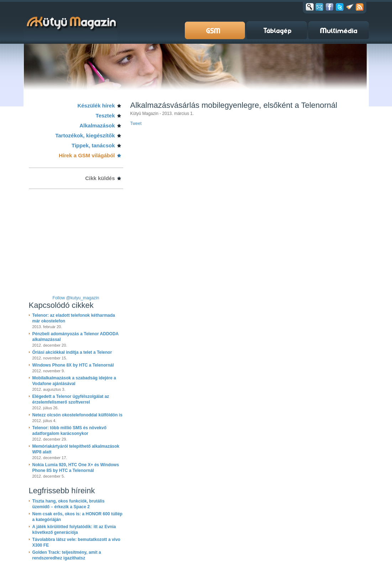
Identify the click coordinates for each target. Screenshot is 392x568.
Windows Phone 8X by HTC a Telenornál (73, 365)
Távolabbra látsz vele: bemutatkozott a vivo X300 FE (76, 542)
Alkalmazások (97, 125)
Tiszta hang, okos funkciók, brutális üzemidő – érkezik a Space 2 (69, 504)
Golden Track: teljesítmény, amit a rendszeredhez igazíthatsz (67, 555)
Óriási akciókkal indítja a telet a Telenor (72, 352)
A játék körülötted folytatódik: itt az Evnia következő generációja (74, 530)
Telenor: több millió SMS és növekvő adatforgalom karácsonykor (69, 431)
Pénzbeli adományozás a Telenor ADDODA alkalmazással (75, 337)
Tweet (136, 123)
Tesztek (105, 115)
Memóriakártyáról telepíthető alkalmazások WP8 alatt (76, 449)
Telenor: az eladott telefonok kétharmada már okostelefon (74, 318)
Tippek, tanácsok (93, 145)
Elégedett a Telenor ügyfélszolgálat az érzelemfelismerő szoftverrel (71, 399)
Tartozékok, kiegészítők (85, 135)
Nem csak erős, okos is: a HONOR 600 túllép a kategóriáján (77, 517)
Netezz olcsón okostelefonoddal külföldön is (77, 415)
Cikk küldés (100, 178)
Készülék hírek (96, 106)
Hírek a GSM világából (87, 155)
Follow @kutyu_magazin (76, 298)
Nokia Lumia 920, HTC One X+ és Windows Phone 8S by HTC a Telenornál (76, 468)
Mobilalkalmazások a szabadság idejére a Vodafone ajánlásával (74, 381)
